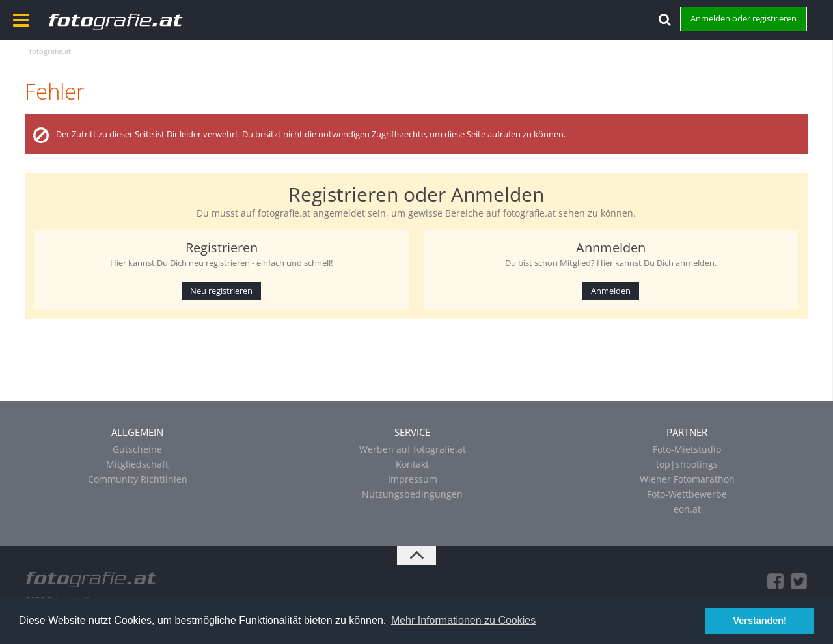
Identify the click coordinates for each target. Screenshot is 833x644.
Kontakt (412, 464)
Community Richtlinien (138, 479)
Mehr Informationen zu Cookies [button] (463, 620)
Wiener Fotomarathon (687, 479)
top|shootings (687, 464)
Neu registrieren (221, 291)
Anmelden (611, 291)
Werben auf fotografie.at (413, 449)
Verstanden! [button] (760, 621)
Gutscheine (137, 449)
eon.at (687, 509)
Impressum (413, 479)
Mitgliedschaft (137, 464)
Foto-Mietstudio (687, 449)
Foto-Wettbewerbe (687, 494)
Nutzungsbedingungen (412, 494)
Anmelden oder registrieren (744, 18)
